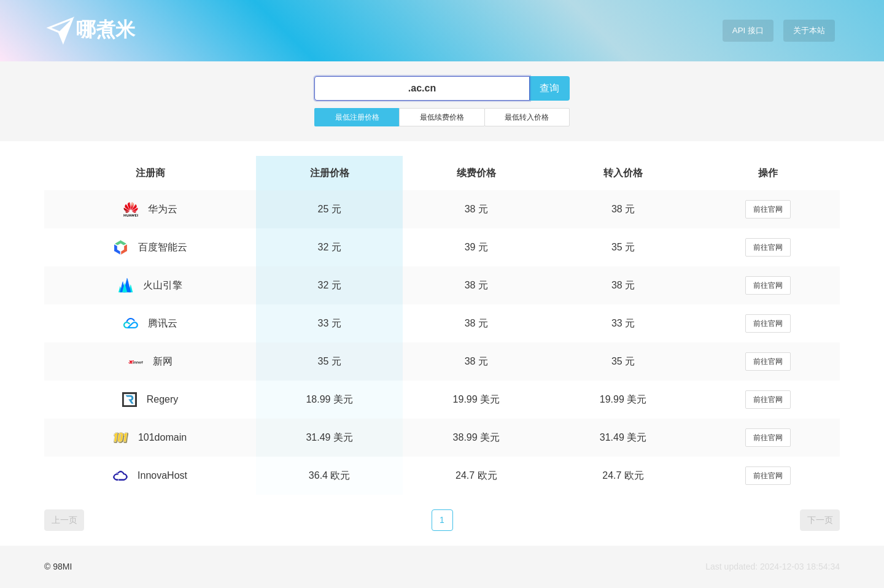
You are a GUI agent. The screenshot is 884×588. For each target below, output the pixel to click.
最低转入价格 (527, 117)
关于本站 (809, 30)
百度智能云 (150, 247)
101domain (150, 437)
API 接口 (748, 30)
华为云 (150, 209)
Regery (150, 399)
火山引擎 (150, 285)
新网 (150, 361)
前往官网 (768, 209)
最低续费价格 (442, 117)
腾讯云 (150, 323)
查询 (549, 88)
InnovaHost (150, 475)
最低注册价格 (357, 117)
